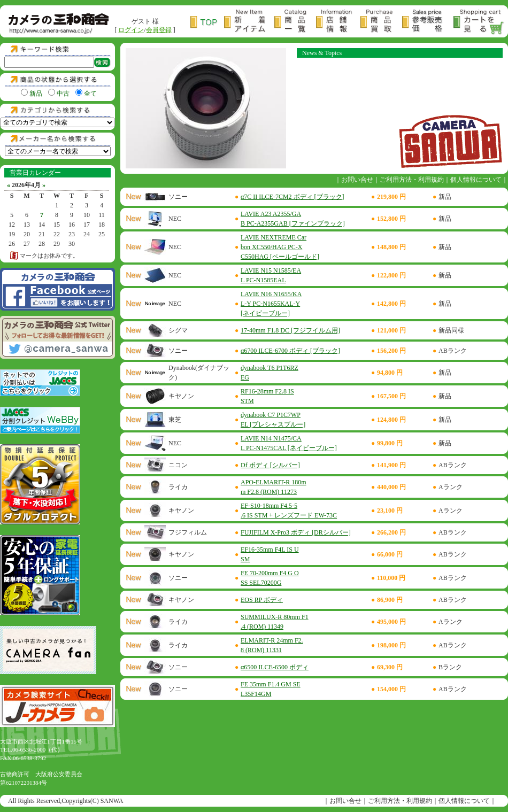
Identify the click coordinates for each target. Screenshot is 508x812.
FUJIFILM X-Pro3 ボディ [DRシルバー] (296, 532)
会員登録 (159, 30)
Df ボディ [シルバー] (270, 465)
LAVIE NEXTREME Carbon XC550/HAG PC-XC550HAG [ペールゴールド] (280, 247)
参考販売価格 (428, 22)
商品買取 (381, 22)
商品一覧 (295, 22)
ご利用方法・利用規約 (412, 180)
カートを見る (479, 22)
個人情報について (476, 180)
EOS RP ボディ (262, 600)
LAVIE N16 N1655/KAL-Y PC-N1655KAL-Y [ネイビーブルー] (271, 304)
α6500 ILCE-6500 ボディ (275, 667)
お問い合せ (357, 180)
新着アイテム (249, 22)
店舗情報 (338, 22)
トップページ (207, 22)
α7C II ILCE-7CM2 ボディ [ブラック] (293, 197)
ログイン (131, 30)
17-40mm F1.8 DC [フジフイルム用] (290, 330)
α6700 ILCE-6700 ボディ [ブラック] (290, 351)
